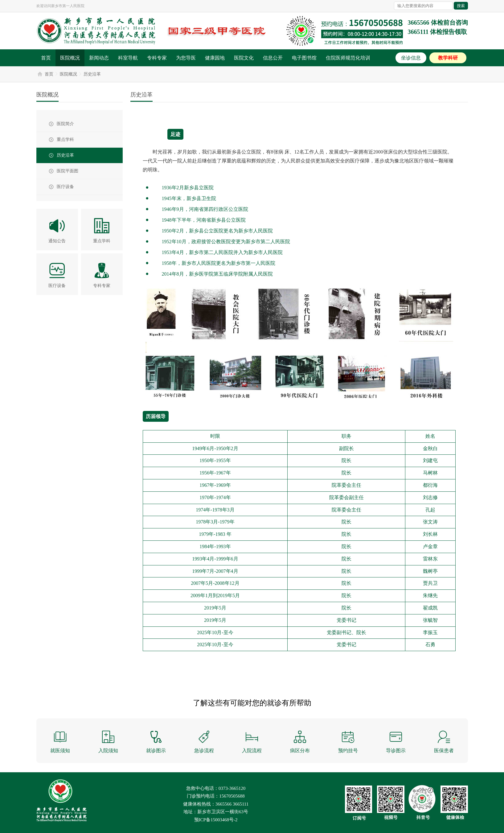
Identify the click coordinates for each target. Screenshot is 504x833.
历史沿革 (92, 74)
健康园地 (215, 58)
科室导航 (128, 58)
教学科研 (448, 58)
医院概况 (70, 58)
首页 (46, 58)
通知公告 (57, 241)
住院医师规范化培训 (348, 58)
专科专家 (157, 58)
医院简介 (65, 124)
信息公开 (273, 58)
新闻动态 (99, 58)
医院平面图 (68, 171)
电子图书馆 (304, 58)
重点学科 (65, 140)
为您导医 (186, 58)
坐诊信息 (411, 58)
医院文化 (244, 58)
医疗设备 (65, 187)
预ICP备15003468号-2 (216, 820)
